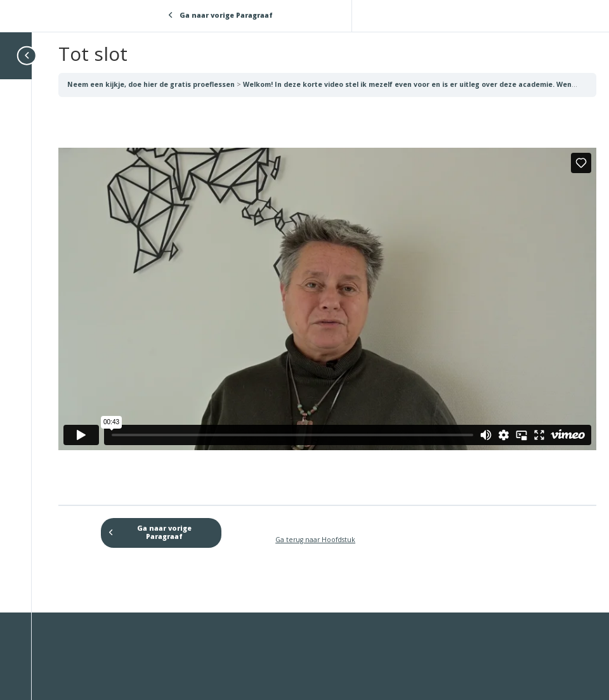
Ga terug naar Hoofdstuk (315, 540)
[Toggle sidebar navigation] (28, 55)
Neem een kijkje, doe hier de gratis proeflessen (152, 84)
